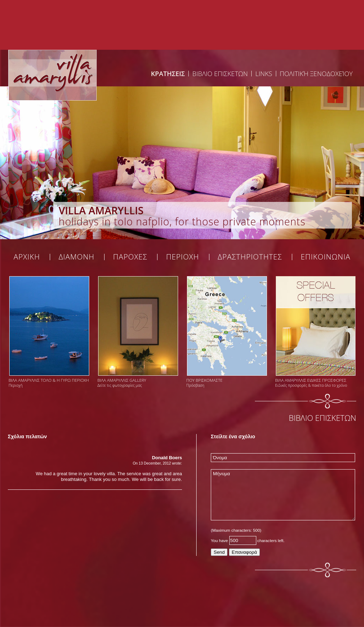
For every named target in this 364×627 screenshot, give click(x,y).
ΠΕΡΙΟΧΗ (183, 257)
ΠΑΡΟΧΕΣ (130, 257)
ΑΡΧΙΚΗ (27, 257)
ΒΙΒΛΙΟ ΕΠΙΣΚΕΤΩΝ (220, 74)
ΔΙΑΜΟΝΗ (76, 257)
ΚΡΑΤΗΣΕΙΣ (168, 74)
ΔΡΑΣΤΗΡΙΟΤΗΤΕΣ (250, 257)
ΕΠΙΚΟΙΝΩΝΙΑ (326, 257)
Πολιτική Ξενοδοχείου (316, 74)
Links (264, 74)
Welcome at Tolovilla (52, 75)
